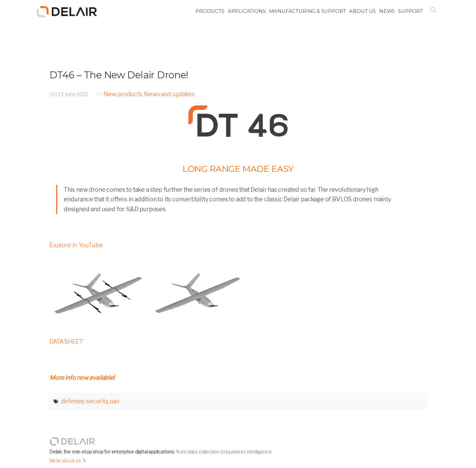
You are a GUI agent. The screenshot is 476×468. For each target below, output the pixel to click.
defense (73, 401)
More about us (65, 461)
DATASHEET (66, 342)
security (97, 401)
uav (115, 401)
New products (123, 94)
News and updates (169, 94)
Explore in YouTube (76, 245)
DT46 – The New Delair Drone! (119, 75)
